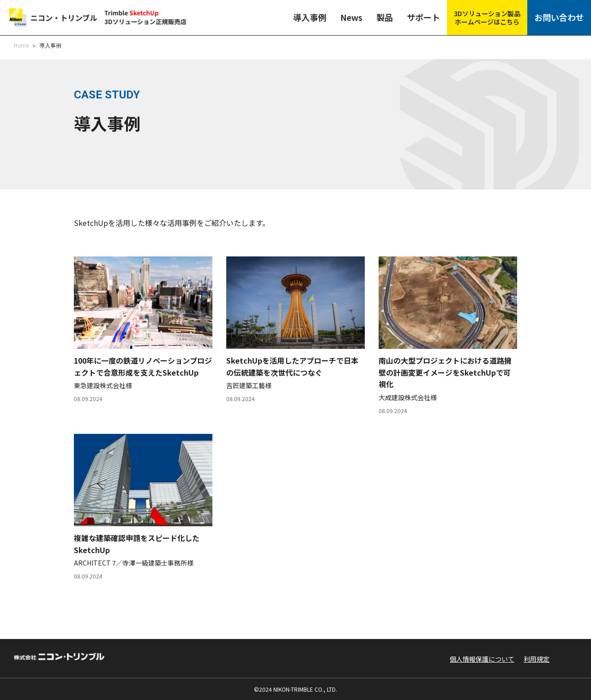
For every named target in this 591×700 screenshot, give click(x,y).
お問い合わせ (562, 16)
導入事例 (313, 15)
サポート (429, 15)
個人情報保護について (482, 659)
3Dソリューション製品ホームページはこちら (493, 15)
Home (21, 46)
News (355, 15)
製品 (390, 15)
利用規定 (537, 659)
